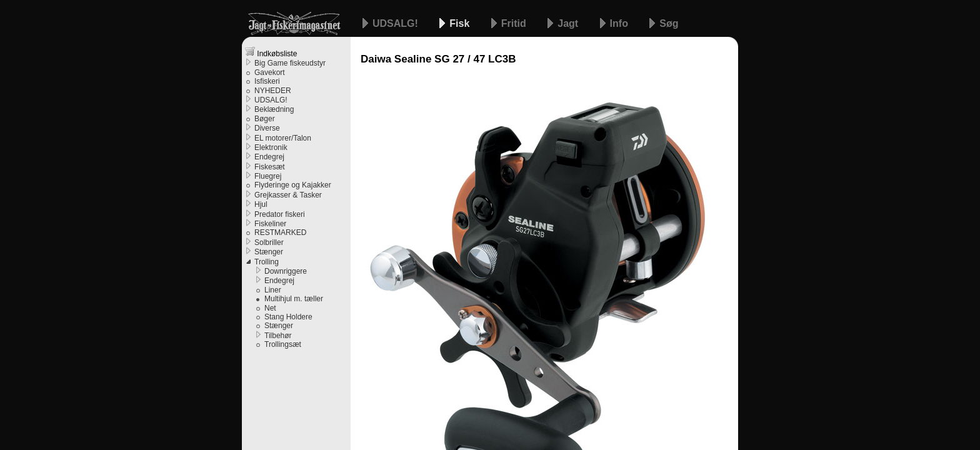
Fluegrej (268, 176)
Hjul (261, 204)
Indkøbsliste (271, 52)
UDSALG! (397, 23)
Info (621, 23)
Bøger (265, 119)
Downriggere (286, 271)
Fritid (515, 23)
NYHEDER (273, 91)
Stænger (269, 252)
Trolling (267, 262)
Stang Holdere (288, 317)
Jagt (569, 23)
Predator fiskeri (280, 214)
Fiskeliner (270, 224)
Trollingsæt (283, 344)
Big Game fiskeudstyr (290, 63)
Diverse (267, 128)
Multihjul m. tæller (294, 299)
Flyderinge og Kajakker (293, 185)
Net (270, 308)
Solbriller (269, 242)
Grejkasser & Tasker (288, 195)
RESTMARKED (280, 232)
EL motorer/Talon (283, 138)
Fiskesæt (270, 167)
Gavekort (270, 72)
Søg (669, 23)
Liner (273, 290)
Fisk (461, 23)
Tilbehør (278, 336)
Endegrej (269, 157)
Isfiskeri (267, 81)
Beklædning (274, 109)
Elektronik (271, 147)
